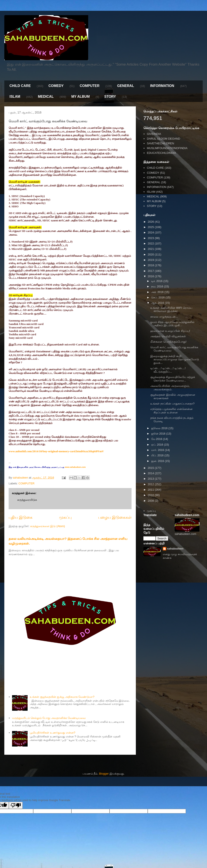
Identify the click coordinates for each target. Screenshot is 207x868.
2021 (151, 249)
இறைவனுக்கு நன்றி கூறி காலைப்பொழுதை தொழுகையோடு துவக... (175, 359)
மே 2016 (157, 439)
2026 (151, 222)
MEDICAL (46, 97)
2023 (151, 238)
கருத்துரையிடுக (27, 500)
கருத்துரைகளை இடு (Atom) (48, 526)
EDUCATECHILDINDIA (161, 153)
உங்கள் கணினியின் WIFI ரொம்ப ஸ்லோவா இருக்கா (171, 310)
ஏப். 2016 (158, 445)
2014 (151, 473)
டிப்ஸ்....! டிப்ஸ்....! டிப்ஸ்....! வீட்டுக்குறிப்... (168, 370)
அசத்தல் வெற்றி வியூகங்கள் (168, 336)
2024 (151, 232)
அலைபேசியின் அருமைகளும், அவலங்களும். (170, 388)
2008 (151, 501)
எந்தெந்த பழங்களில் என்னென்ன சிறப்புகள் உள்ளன (171, 411)
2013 (151, 479)
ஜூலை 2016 (160, 428)
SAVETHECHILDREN (160, 143)
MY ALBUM (81, 97)
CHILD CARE (20, 86)
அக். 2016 (158, 292)
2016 (151, 276)
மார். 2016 (158, 450)
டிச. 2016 (157, 281)
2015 (151, 468)
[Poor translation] (16, 805)
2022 (151, 243)
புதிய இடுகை (21, 517)
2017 (151, 271)
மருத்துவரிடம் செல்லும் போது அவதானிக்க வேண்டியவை (49, 718)
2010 (151, 495)
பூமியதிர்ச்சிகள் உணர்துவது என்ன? (52, 733)
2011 (151, 490)
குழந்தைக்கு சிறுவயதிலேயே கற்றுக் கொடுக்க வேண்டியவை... (172, 379)
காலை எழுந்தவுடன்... (164, 317)
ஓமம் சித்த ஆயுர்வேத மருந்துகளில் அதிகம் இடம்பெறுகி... (172, 324)
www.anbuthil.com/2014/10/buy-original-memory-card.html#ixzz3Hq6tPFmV (56, 451)
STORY (110, 97)
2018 (151, 265)
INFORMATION (162, 86)
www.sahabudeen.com (75, 467)
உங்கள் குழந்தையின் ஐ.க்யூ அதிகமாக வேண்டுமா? (62, 697)
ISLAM (15, 97)
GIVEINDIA (154, 134)
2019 (151, 260)
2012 (151, 484)
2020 (151, 254)
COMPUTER (90, 86)
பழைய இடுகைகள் (115, 517)
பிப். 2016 (158, 455)
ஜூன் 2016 (159, 434)
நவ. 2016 (158, 286)
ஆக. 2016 (158, 303)
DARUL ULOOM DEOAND (163, 139)
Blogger (104, 774)
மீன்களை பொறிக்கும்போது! (168, 342)
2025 (151, 227)
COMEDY (56, 86)
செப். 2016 (158, 297)
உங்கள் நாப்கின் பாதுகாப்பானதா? (172, 404)
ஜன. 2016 (158, 461)
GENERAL (125, 86)
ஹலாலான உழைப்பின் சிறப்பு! (170, 331)
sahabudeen (175, 549)
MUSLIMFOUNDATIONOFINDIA (167, 148)
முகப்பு (65, 517)
